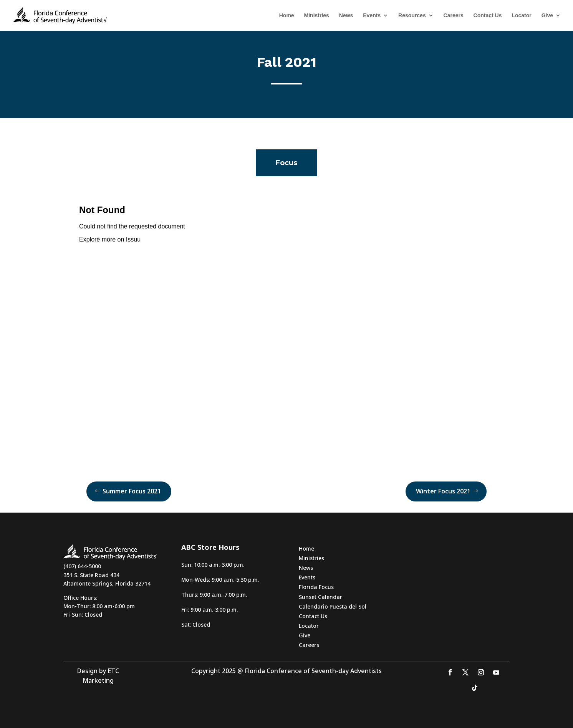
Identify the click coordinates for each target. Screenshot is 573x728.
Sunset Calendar (320, 597)
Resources (412, 16)
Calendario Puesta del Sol (333, 606)
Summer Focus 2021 (132, 491)
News (346, 16)
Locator (521, 16)
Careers (454, 16)
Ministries (317, 16)
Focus (286, 163)
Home (287, 16)
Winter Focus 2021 (443, 491)
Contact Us (488, 16)
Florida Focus (316, 587)
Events (372, 16)
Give (547, 16)
